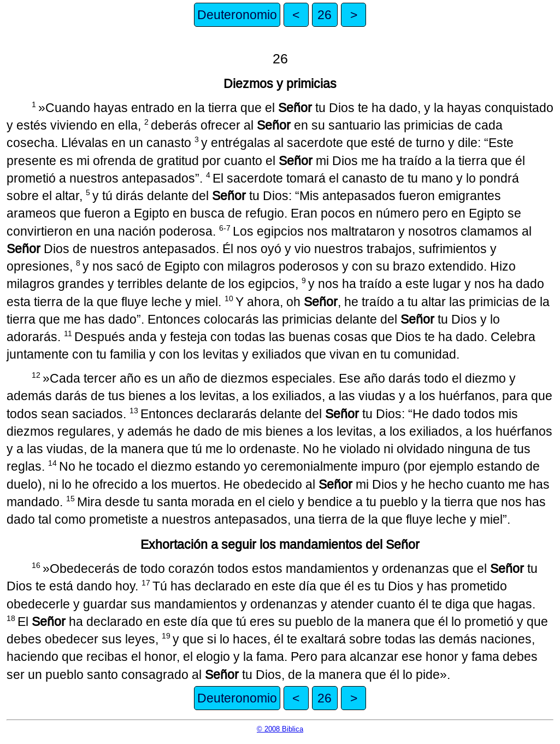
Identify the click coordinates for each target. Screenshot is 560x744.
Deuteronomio (237, 15)
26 (325, 15)
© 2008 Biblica (280, 729)
